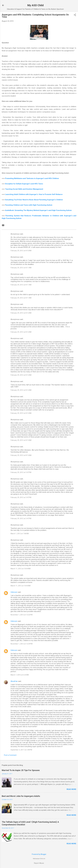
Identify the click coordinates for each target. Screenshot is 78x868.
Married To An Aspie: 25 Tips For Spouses (21, 770)
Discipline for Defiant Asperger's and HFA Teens (24, 184)
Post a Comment (10, 755)
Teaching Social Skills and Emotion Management (24, 189)
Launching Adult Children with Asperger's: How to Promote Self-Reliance (34, 194)
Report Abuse (39, 863)
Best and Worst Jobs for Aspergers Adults (21, 796)
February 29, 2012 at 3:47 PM (21, 472)
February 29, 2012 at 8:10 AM (21, 251)
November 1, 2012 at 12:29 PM (22, 644)
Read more (71, 789)
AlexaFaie (14, 681)
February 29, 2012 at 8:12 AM (21, 313)
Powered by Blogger (39, 854)
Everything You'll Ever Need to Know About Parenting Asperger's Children (34, 200)
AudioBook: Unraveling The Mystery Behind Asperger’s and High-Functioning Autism (38, 210)
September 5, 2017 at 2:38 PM (21, 750)
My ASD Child (35, 5)
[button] (75, 15)
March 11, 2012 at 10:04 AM (21, 569)
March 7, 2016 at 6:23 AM (20, 675)
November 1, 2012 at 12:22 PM (22, 615)
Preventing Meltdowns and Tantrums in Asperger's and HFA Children (32, 178)
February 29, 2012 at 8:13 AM (21, 440)
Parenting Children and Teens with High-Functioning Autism (29, 205)
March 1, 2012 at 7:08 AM (20, 534)
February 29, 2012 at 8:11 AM (21, 268)
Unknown (14, 592)
